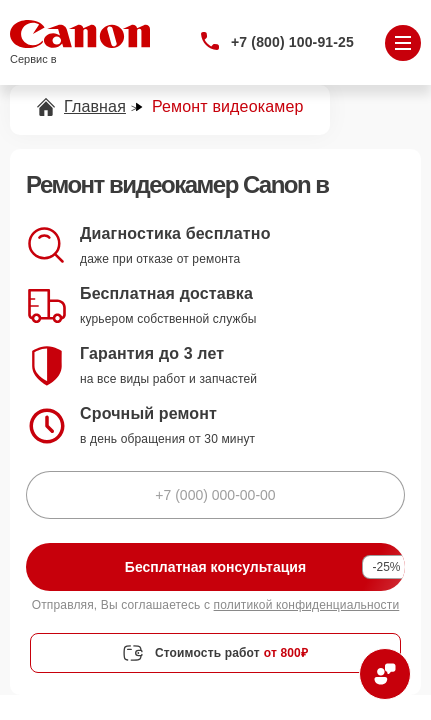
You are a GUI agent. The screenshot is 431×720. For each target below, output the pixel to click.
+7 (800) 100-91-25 (292, 42)
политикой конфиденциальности (307, 605)
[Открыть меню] (403, 43)
